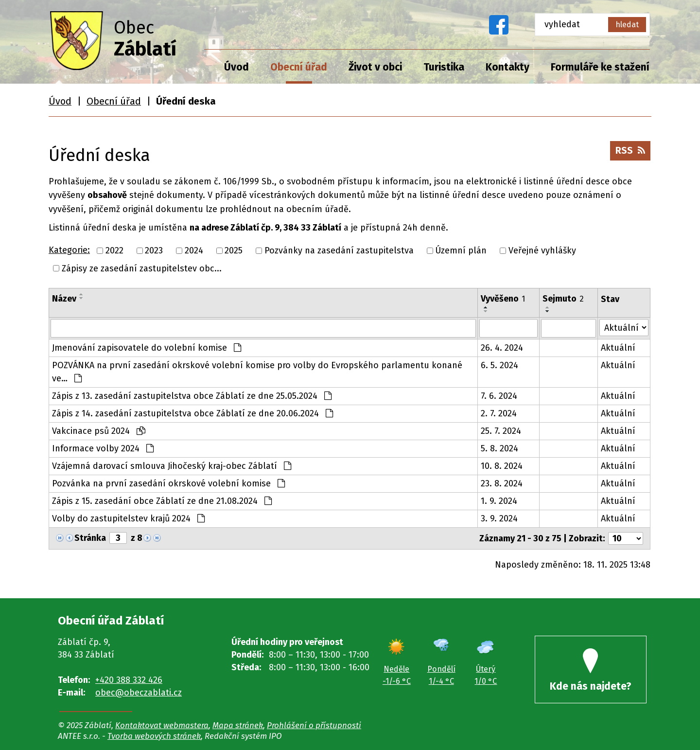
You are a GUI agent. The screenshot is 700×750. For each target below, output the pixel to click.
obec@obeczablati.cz (139, 693)
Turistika (444, 67)
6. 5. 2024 (499, 365)
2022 (114, 250)
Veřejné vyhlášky (542, 250)
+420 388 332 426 (129, 680)
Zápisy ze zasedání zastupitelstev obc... (142, 268)
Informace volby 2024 (103, 448)
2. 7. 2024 (499, 413)
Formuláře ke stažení (600, 67)
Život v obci (375, 67)
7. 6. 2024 (499, 396)
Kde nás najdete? (591, 670)
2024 (194, 250)
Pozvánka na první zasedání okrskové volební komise (168, 483)
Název (64, 299)
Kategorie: (69, 250)
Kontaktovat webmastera (162, 725)
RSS (630, 151)
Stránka (90, 538)
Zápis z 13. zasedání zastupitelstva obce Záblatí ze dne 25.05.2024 (192, 396)
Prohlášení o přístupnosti (314, 725)
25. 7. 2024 (501, 431)
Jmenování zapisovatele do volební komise (147, 348)
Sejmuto (563, 299)
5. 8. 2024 (499, 448)
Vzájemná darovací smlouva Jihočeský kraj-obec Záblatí (172, 466)
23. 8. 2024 (502, 483)
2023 (154, 250)
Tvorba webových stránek (154, 736)
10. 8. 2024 (502, 466)
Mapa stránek (238, 725)
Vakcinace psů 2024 (99, 431)
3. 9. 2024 (499, 518)
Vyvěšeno (503, 299)
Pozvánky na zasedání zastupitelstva (339, 250)
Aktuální (618, 348)
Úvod (236, 67)
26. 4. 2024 (502, 348)
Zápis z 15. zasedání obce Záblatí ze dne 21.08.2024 (162, 501)
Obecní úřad (299, 67)
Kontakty (507, 67)
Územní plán (461, 250)
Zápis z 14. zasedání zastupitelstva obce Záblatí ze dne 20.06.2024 (192, 413)
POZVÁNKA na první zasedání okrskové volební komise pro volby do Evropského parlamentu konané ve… (257, 372)
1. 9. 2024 (499, 501)
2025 (234, 250)
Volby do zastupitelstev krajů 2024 (128, 518)
